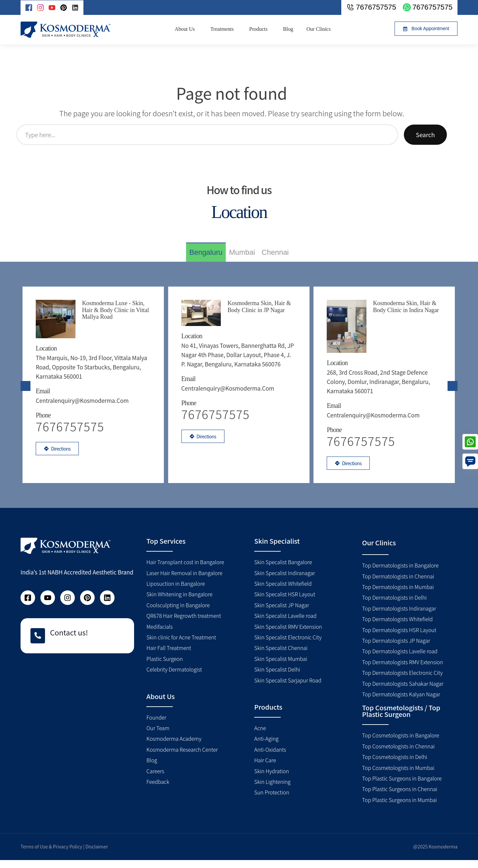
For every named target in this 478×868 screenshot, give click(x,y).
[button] (426, 29)
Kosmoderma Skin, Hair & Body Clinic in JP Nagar (261, 306)
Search (425, 135)
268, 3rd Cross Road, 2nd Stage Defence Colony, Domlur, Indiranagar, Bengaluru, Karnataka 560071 (381, 362)
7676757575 (219, 430)
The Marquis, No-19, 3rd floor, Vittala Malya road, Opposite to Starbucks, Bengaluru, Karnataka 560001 (86, 362)
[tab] (206, 252)
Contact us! (69, 640)
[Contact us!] (38, 644)
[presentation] (25, 390)
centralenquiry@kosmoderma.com (85, 395)
